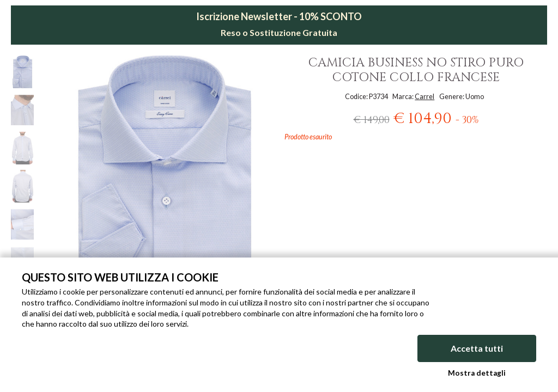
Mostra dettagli (477, 373)
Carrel (424, 97)
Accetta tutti (477, 348)
